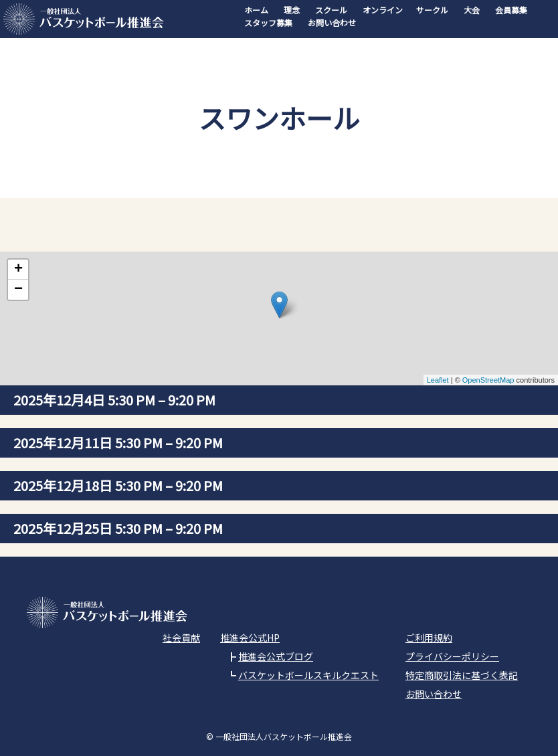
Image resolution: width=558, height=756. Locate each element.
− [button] (18, 290)
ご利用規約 (429, 638)
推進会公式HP (250, 638)
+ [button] (18, 270)
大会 (472, 10)
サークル (432, 10)
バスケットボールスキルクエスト (308, 675)
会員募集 (511, 10)
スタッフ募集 (268, 22)
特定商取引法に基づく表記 (462, 675)
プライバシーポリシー (452, 656)
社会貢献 (181, 638)
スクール (331, 10)
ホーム (256, 10)
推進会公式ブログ (276, 656)
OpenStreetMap (488, 380)
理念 (292, 10)
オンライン (383, 10)
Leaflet (438, 380)
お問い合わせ (332, 22)
